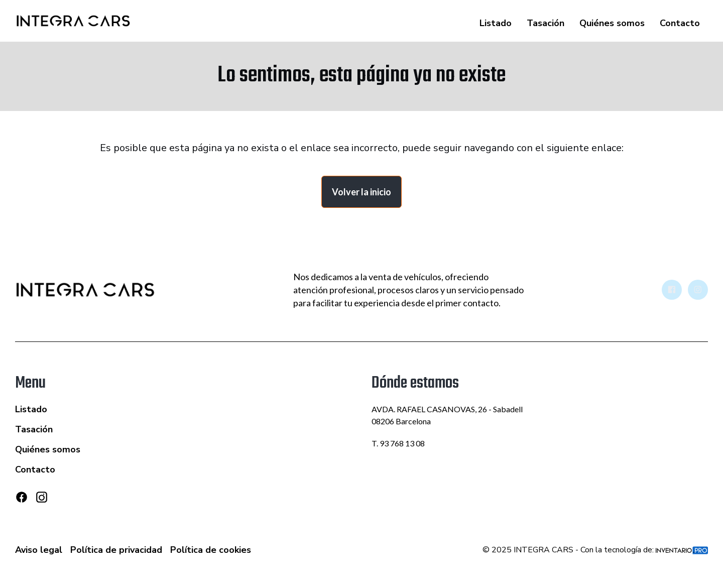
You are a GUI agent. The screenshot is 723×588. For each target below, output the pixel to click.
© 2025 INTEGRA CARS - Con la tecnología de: (595, 550)
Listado (496, 23)
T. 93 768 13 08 (398, 443)
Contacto (680, 23)
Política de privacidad (116, 550)
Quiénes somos (612, 23)
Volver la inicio (361, 192)
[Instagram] (42, 501)
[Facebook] (22, 497)
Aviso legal (39, 550)
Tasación (546, 23)
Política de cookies (211, 550)
